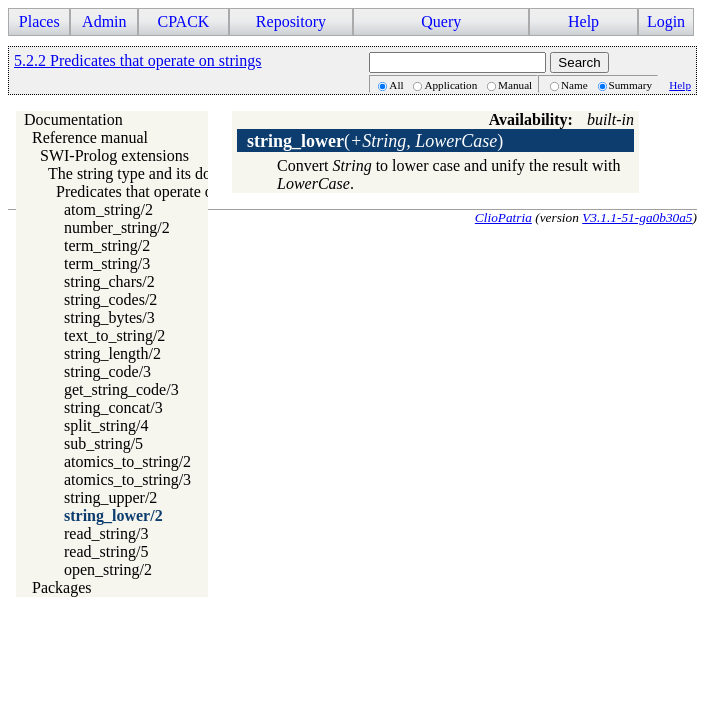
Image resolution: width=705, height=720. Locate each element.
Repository (291, 21)
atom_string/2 (108, 209)
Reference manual (90, 137)
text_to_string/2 (114, 335)
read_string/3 (106, 533)
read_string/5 (106, 551)
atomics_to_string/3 (127, 479)
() (375, 141)
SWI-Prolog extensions (114, 155)
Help (583, 21)
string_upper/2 (110, 497)
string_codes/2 (110, 299)
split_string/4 (106, 425)
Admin (104, 21)
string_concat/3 (113, 407)
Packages (62, 587)
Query (441, 21)
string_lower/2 (113, 515)
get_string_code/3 (121, 389)
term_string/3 (107, 263)
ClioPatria (503, 217)
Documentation (73, 119)
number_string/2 (117, 227)
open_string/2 (108, 569)
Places (39, 21)
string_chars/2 (109, 281)
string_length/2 (112, 353)
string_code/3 (107, 371)
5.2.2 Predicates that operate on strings (138, 60)
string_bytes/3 (109, 317)
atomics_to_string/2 (127, 461)
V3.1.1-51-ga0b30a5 (637, 217)
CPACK (183, 21)
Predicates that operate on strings (162, 191)
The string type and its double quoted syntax (190, 173)
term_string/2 (107, 245)
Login (666, 21)
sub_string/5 (103, 443)
